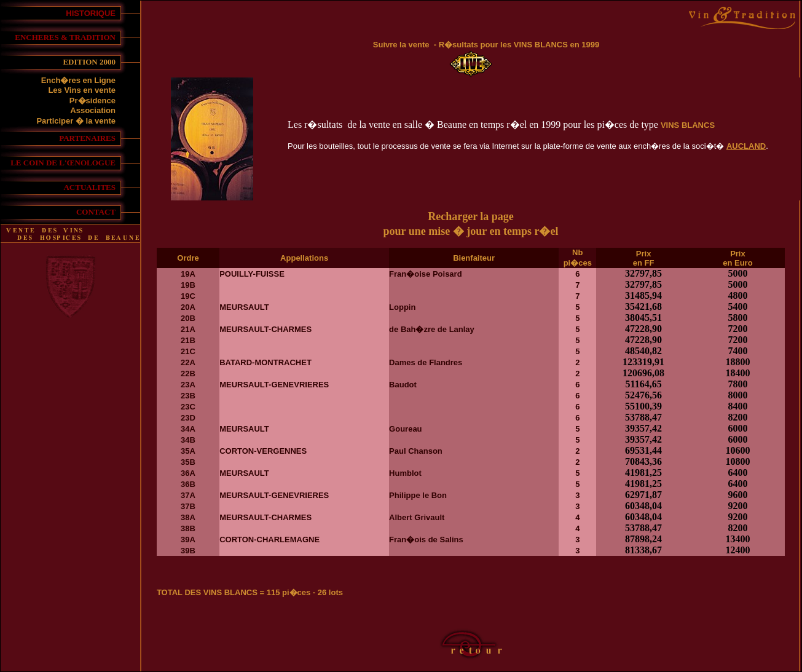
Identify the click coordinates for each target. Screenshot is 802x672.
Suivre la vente (401, 45)
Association (93, 110)
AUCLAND (746, 146)
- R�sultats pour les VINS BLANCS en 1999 (515, 45)
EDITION (81, 62)
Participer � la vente (76, 121)
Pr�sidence (92, 101)
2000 (108, 62)
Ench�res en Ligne (78, 80)
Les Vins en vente (82, 90)
